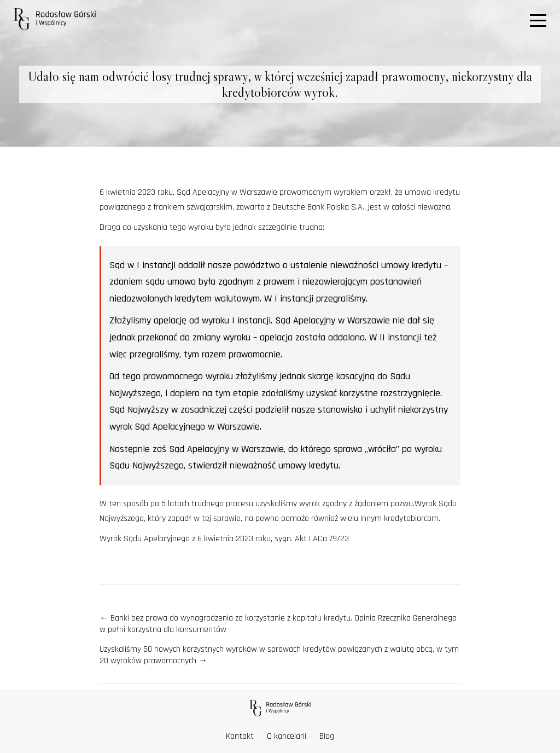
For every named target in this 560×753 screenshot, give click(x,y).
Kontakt (240, 736)
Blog (327, 736)
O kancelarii (287, 736)
